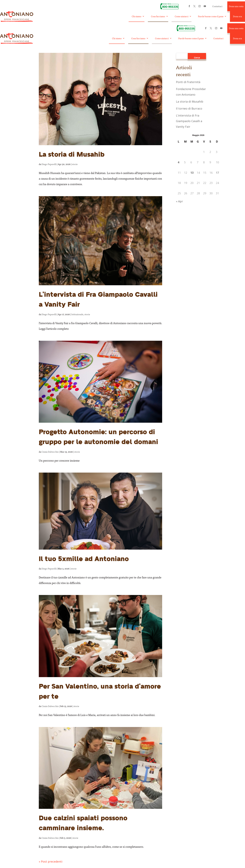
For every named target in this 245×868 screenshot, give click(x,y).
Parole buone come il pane (211, 16)
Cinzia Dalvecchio (50, 452)
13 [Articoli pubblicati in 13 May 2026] (192, 173)
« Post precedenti (51, 862)
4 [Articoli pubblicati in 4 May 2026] (178, 162)
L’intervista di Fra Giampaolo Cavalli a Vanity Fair (189, 121)
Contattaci (217, 6)
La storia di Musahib (72, 155)
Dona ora (237, 16)
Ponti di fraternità (188, 82)
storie (75, 164)
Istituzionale (77, 314)
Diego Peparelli (49, 164)
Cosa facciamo (158, 16)
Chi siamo (137, 16)
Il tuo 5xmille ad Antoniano (84, 559)
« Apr (179, 201)
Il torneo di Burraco (189, 109)
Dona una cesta (236, 6)
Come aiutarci (182, 16)
